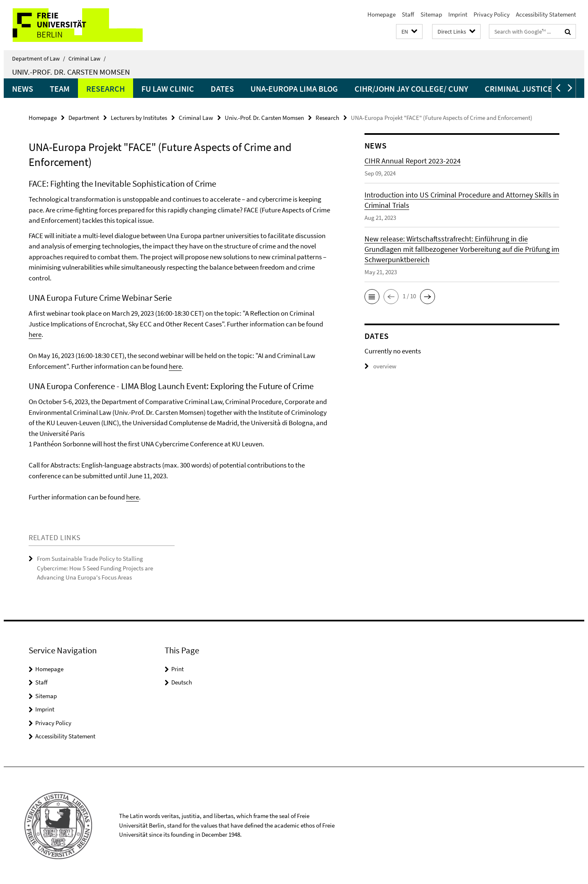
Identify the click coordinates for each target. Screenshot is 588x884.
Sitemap (431, 14)
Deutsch (182, 682)
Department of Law (39, 58)
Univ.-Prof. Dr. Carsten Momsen (71, 72)
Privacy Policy (492, 14)
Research (106, 89)
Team (60, 89)
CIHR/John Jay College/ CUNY (411, 89)
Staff (408, 14)
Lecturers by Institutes (139, 118)
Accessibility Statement (546, 14)
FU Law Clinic (168, 89)
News (23, 89)
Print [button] (177, 669)
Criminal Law (87, 58)
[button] (409, 32)
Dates (222, 89)
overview (380, 366)
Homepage (381, 14)
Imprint (458, 14)
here (35, 334)
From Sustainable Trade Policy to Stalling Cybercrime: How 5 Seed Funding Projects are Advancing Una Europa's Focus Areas (95, 568)
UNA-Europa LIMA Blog (294, 89)
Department (84, 118)
